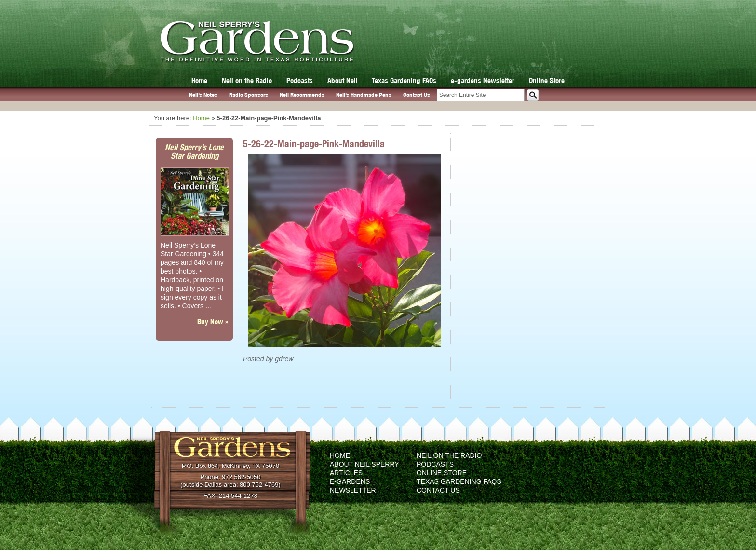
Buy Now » (213, 322)
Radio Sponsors (249, 95)
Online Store (547, 80)
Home (199, 80)
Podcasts (300, 80)
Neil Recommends (302, 95)
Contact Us (417, 95)
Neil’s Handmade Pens (364, 95)
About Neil (343, 80)
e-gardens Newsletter (483, 80)
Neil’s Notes (203, 95)
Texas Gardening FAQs (404, 80)
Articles (346, 473)
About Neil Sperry (364, 464)
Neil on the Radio (247, 80)
